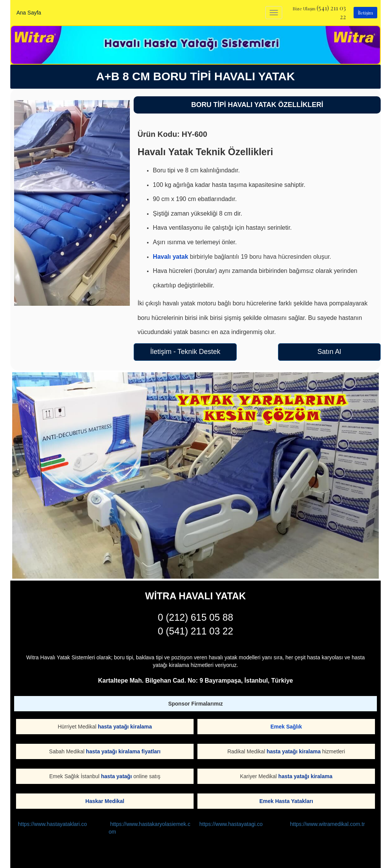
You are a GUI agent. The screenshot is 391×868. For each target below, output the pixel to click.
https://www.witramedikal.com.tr (328, 824)
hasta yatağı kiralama (125, 727)
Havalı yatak (170, 257)
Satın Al (329, 352)
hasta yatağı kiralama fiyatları (123, 751)
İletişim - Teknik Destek (185, 352)
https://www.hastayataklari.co (53, 824)
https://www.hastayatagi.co (231, 824)
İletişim (365, 13)
